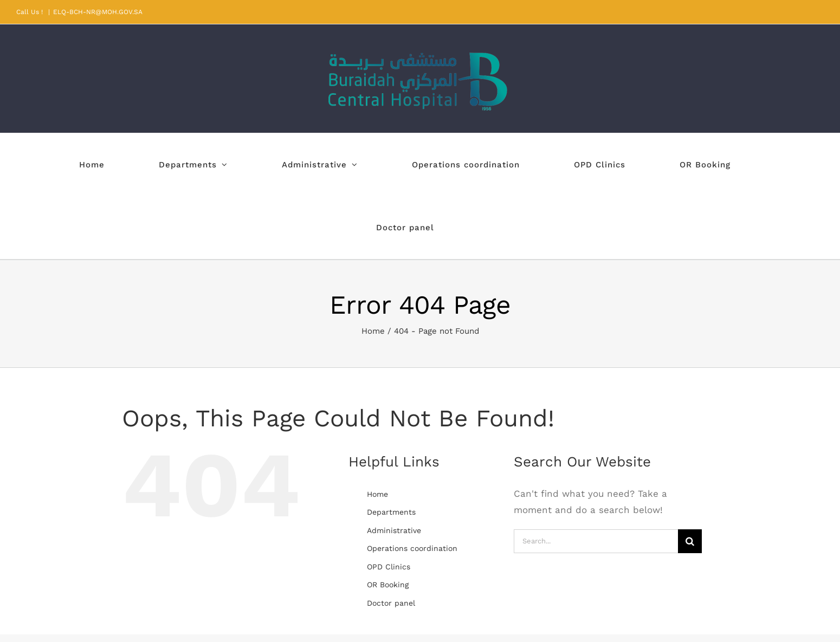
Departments (391, 512)
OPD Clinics (389, 567)
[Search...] (596, 541)
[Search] (690, 541)
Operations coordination (412, 548)
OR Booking (388, 585)
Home (377, 494)
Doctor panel (391, 603)
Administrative (394, 530)
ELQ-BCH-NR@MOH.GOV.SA (98, 12)
